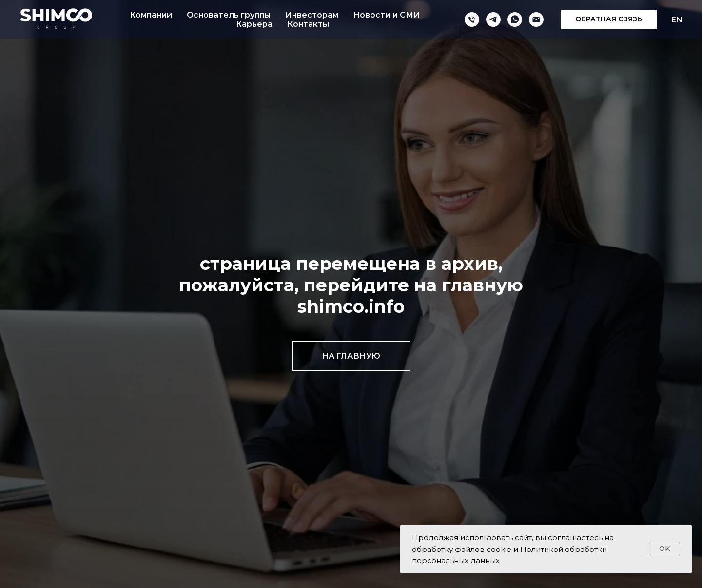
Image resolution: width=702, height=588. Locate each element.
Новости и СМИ (387, 15)
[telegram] (493, 19)
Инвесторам (312, 15)
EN (677, 20)
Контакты (308, 24)
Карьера (254, 24)
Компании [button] (151, 15)
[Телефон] (472, 19)
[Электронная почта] (536, 19)
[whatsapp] (515, 19)
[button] (609, 19)
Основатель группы (229, 15)
